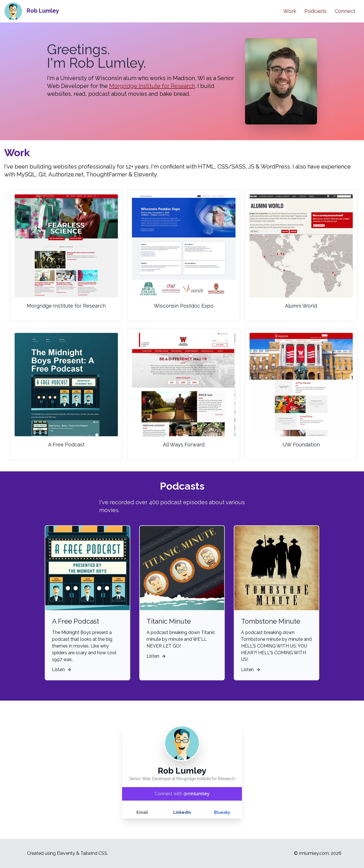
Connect (345, 11)
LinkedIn (182, 812)
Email (142, 812)
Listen (251, 670)
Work (290, 11)
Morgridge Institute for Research (152, 86)
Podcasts (315, 11)
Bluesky (222, 812)
